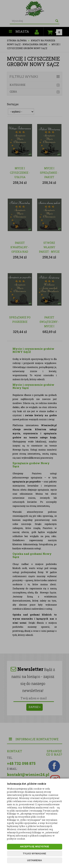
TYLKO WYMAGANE (34, 854)
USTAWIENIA (34, 860)
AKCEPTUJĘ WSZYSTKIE (34, 846)
